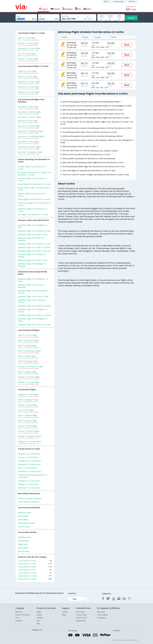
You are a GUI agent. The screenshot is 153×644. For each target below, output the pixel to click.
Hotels (39, 615)
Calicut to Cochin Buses (27, 468)
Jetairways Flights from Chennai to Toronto (32, 301)
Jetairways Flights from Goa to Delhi (33, 234)
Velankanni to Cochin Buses (29, 488)
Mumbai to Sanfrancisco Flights (31, 366)
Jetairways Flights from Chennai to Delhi (34, 244)
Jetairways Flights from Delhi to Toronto (34, 325)
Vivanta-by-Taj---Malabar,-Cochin (104, 150)
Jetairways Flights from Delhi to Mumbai (34, 251)
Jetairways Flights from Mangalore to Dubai (33, 280)
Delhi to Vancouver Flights (28, 340)
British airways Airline (26, 523)
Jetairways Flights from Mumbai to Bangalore (32, 265)
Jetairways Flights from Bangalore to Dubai (33, 320)
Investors (19, 621)
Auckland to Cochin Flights (29, 87)
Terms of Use (81, 618)
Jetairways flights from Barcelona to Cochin (33, 210)
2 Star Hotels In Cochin (35, 567)
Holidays (40, 618)
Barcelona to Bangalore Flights (30, 152)
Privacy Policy (81, 615)
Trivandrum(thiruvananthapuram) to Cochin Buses (33, 476)
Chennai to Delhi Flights (27, 426)
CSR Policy (80, 612)
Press (18, 618)
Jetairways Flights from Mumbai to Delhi (34, 231)
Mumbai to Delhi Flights (28, 405)
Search (131, 18)
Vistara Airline (23, 548)
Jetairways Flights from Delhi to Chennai (34, 247)
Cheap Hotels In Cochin (35, 579)
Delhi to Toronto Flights (28, 335)
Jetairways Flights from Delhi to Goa (33, 260)
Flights (39, 612)
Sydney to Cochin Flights (28, 76)
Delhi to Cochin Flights (27, 38)
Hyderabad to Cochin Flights (29, 48)
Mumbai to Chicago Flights (29, 382)
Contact (65, 612)
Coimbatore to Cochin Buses (30, 461)
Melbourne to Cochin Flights (29, 82)
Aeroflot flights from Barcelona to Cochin (32, 168)
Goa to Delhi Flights (26, 410)
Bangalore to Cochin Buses (29, 454)
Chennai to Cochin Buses (28, 457)
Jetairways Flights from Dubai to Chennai (34, 315)
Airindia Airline (23, 516)
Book (127, 45)
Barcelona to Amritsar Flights (30, 117)
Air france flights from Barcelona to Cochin (33, 179)
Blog (64, 615)
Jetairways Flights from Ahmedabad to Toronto (33, 292)
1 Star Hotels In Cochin (35, 570)
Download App (118, 2)
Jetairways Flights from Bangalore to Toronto (33, 311)
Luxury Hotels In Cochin (35, 573)
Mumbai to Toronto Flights (29, 377)
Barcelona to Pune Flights (28, 142)
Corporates (101, 618)
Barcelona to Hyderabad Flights (31, 131)
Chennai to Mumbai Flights (29, 431)
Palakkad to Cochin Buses (28, 484)
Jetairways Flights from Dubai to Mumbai (34, 306)
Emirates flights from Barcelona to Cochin (32, 195)
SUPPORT (132, 2)
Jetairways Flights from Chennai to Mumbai (32, 256)
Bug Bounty (81, 621)
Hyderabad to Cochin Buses (29, 464)
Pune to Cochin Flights (27, 54)
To (40, 16)
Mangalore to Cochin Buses (29, 481)
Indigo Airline (23, 544)
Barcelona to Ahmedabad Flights (31, 136)
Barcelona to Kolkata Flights (29, 126)
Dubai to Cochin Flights (27, 71)
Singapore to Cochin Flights (29, 92)
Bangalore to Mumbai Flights (30, 442)
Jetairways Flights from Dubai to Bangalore (31, 286)
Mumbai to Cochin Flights (28, 43)
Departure (65, 16)
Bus (38, 621)
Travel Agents (102, 615)
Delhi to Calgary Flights (27, 372)
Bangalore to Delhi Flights (28, 394)
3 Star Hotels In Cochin (35, 564)
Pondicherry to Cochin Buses (30, 471)
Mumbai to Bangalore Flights (30, 436)
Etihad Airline (23, 520)
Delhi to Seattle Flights (27, 356)
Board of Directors (23, 615)
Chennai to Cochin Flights (28, 59)
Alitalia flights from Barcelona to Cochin (34, 184)
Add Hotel (101, 612)
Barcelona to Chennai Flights (29, 147)
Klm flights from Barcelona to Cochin (33, 215)
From (19, 16)
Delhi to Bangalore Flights (28, 400)
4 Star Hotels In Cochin (35, 561)
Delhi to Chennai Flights (27, 421)
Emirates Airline (24, 527)
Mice (38, 624)
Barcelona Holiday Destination (30, 498)
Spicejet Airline (24, 551)
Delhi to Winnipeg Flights (28, 361)
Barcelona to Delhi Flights (28, 107)
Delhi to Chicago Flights (27, 346)
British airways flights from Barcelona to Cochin (34, 189)
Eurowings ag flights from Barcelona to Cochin (34, 204)
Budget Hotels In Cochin (35, 576)
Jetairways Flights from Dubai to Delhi (33, 296)
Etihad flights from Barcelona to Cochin (34, 199)
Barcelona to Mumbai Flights (30, 112)
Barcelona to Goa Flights (28, 121)
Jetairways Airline (25, 513)
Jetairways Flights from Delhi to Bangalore (31, 239)
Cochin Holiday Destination (29, 502)
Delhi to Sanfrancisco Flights (29, 351)
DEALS (106, 2)
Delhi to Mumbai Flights (28, 415)
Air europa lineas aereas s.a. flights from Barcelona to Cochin (35, 174)
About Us (19, 612)
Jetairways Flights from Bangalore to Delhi (33, 226)
